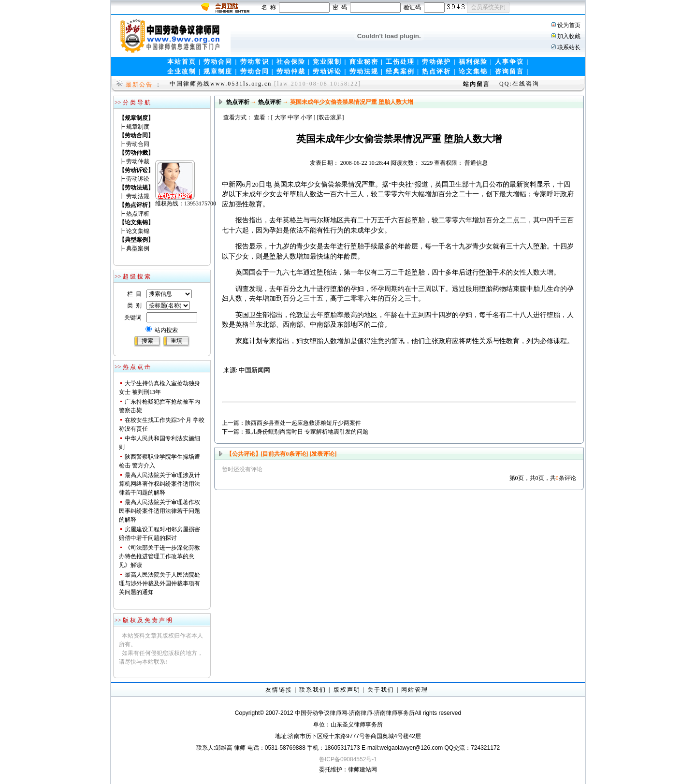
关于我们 (381, 690)
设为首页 (569, 25)
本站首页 (182, 62)
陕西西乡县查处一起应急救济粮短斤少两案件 (303, 423)
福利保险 (473, 62)
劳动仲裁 (291, 71)
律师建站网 (362, 769)
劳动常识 (255, 62)
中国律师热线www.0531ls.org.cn (221, 84)
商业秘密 (364, 62)
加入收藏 (569, 36)
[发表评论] (323, 454)
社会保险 (291, 62)
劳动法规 (364, 71)
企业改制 (182, 71)
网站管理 (415, 690)
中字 (293, 117)
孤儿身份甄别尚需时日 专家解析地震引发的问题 (307, 432)
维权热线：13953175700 (154, 172)
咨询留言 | (512, 71)
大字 (280, 117)
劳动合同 (218, 62)
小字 (306, 117)
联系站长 (569, 47)
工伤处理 (400, 62)
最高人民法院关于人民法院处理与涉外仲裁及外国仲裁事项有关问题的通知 (159, 583)
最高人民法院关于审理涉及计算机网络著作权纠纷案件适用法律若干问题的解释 (159, 484)
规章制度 (218, 71)
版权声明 (347, 690)
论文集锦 (473, 71)
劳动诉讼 (327, 71)
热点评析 (436, 71)
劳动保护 (436, 62)
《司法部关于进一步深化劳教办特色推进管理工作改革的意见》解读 (159, 556)
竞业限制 (327, 62)
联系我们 (313, 690)
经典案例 (400, 71)
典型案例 (138, 248)
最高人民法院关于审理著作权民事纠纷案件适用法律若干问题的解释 (159, 511)
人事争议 (509, 62)
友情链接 (279, 690)
